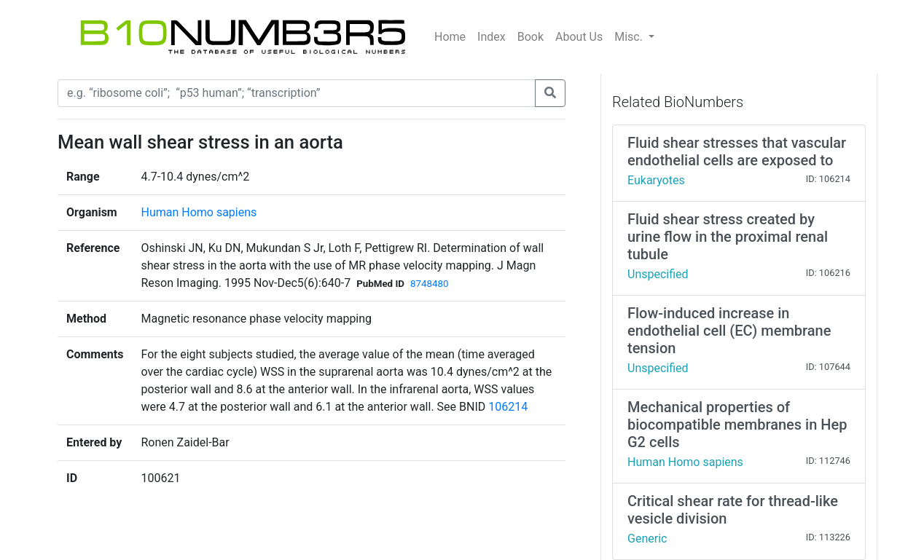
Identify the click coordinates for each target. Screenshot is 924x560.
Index (492, 37)
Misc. (630, 37)
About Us (579, 37)
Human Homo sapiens (199, 212)
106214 (508, 407)
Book (530, 37)
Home (450, 37)
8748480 (429, 284)
